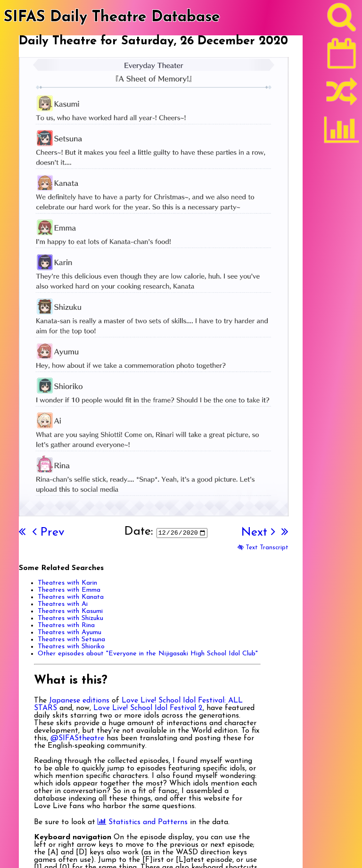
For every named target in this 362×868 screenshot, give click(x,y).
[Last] (285, 533)
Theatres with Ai (63, 604)
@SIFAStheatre (77, 738)
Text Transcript (263, 548)
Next (258, 533)
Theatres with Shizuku (70, 618)
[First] (22, 533)
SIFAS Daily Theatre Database (112, 17)
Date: (138, 532)
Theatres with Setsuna (71, 640)
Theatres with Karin (67, 583)
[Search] (342, 19)
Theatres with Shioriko (71, 647)
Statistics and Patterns (143, 822)
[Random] (342, 96)
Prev (49, 533)
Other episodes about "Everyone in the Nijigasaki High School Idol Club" (148, 654)
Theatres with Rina (66, 625)
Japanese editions (79, 701)
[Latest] (342, 57)
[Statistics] (342, 133)
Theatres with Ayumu (70, 632)
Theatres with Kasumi (70, 611)
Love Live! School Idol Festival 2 (148, 708)
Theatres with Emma (69, 590)
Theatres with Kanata (71, 597)
